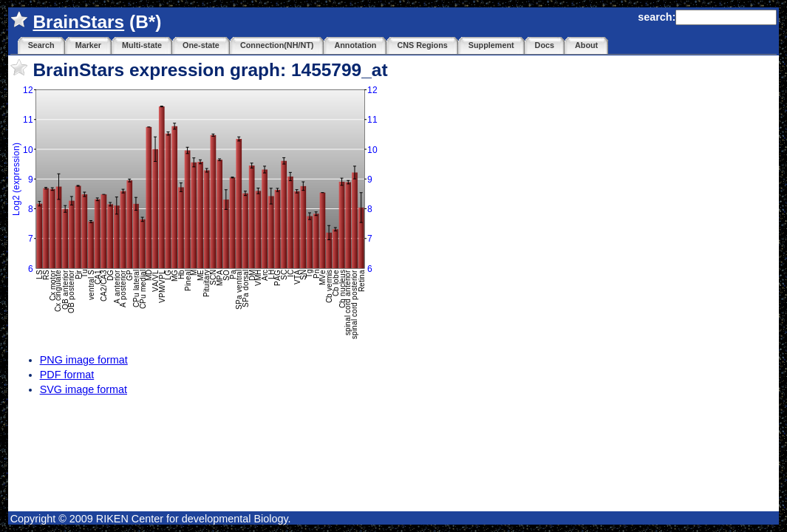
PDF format (67, 375)
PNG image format (84, 360)
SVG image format (84, 389)
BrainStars (78, 22)
